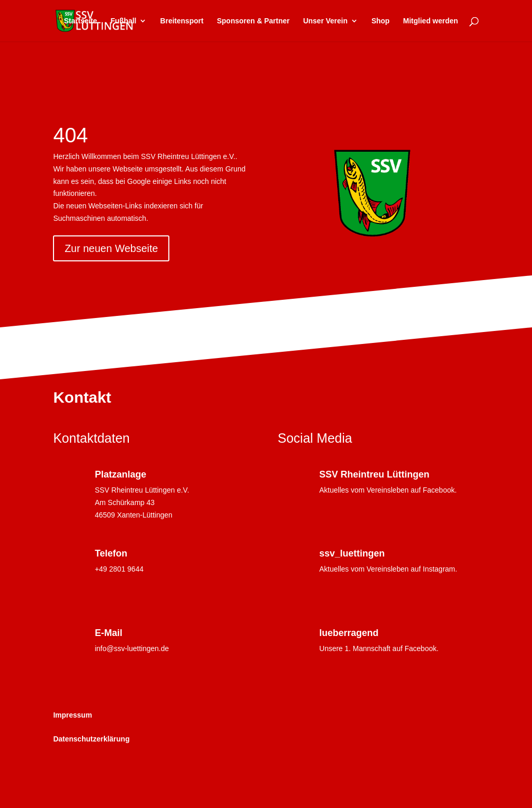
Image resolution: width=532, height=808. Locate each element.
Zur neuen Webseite (111, 248)
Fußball (124, 21)
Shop (381, 21)
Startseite (81, 21)
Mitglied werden (431, 21)
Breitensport (182, 21)
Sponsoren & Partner (253, 21)
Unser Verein (325, 21)
